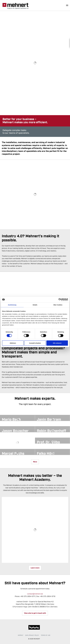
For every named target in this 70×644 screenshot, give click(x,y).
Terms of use (46, 635)
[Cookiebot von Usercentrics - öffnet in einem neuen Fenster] (60, 300)
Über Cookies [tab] (58, 305)
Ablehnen (13, 343)
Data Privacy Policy (32, 635)
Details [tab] (35, 305)
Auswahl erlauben (35, 343)
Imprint (21, 635)
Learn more (35, 568)
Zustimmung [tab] (12, 305)
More (35, 462)
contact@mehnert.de (35, 594)
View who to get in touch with (35, 613)
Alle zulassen (57, 343)
